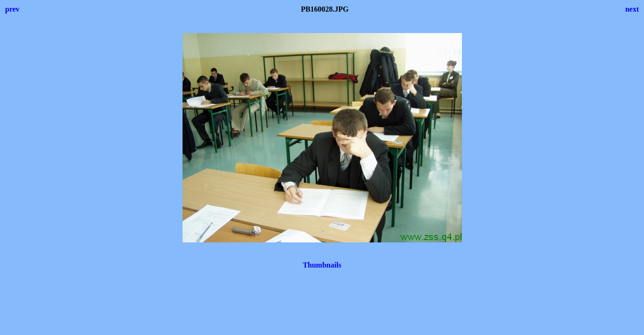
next (632, 9)
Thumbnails (322, 265)
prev (12, 9)
